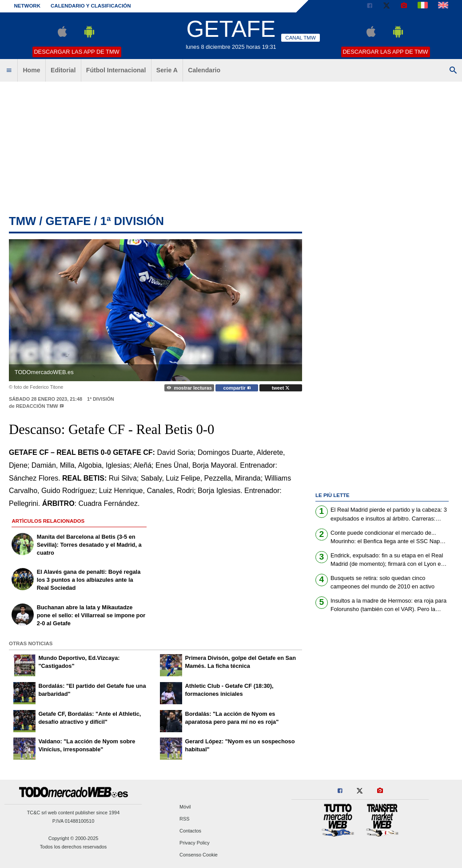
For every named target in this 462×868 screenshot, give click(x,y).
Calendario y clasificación (91, 6)
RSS (184, 819)
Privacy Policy (195, 843)
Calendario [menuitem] (204, 70)
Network (28, 6)
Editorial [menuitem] (63, 70)
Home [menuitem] (31, 70)
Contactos (190, 831)
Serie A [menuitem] (167, 70)
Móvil (185, 807)
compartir (237, 388)
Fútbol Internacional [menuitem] (116, 70)
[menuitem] (9, 71)
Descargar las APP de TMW (76, 52)
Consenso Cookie (199, 855)
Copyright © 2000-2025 (74, 838)
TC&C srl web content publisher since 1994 (74, 813)
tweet (281, 388)
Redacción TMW (37, 406)
